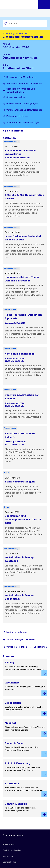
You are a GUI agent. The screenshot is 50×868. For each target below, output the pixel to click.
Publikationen (38, 647)
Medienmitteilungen (15, 632)
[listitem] (9, 845)
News (30, 640)
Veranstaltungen (13, 640)
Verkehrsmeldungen (15, 647)
